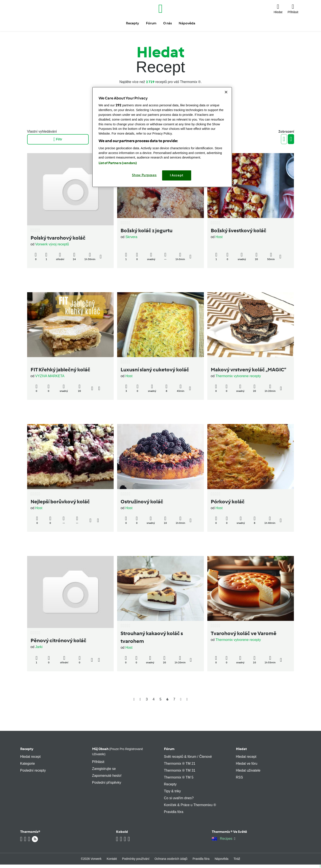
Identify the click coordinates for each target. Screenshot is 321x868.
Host (219, 237)
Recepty (27, 749)
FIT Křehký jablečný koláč (60, 370)
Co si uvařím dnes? (179, 798)
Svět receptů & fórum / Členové (188, 757)
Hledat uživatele (248, 770)
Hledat (241, 749)
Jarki (39, 647)
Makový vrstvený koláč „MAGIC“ (248, 370)
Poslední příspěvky (107, 782)
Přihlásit (98, 762)
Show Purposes (144, 175)
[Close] (226, 92)
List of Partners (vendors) (118, 163)
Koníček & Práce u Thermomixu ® (190, 805)
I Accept (177, 175)
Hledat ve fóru (247, 764)
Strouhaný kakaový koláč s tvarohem (152, 637)
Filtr (58, 139)
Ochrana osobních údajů (171, 859)
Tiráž (237, 859)
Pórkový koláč (228, 501)
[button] (278, 9)
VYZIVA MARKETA (50, 376)
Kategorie (28, 764)
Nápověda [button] (187, 23)
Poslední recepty (33, 770)
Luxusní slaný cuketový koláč (155, 370)
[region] (162, 137)
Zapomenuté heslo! (107, 776)
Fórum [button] (151, 23)
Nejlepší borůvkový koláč (60, 501)
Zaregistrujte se (104, 769)
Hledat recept (30, 757)
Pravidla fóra (174, 812)
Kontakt (112, 859)
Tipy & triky (173, 791)
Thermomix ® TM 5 (179, 777)
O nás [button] (167, 23)
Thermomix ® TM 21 (180, 764)
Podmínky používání (136, 859)
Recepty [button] (133, 23)
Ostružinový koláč (142, 501)
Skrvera (131, 237)
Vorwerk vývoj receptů (52, 244)
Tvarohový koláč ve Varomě (244, 633)
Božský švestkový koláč (239, 230)
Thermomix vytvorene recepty (238, 376)
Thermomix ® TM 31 (180, 770)
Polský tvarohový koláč (58, 238)
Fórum (169, 749)
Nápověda (222, 859)
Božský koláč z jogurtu (147, 230)
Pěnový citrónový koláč (58, 640)
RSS (240, 777)
